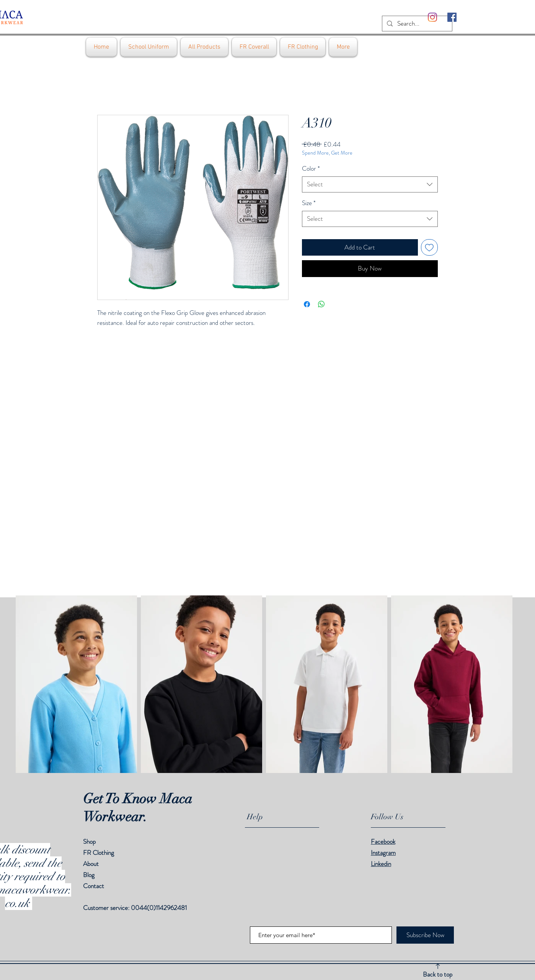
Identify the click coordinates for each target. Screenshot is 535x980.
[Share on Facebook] (307, 304)
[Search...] (417, 24)
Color (311, 169)
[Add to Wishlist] (429, 248)
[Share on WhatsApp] (321, 304)
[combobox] (370, 184)
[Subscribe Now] (425, 935)
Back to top (438, 974)
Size (309, 203)
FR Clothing (99, 853)
